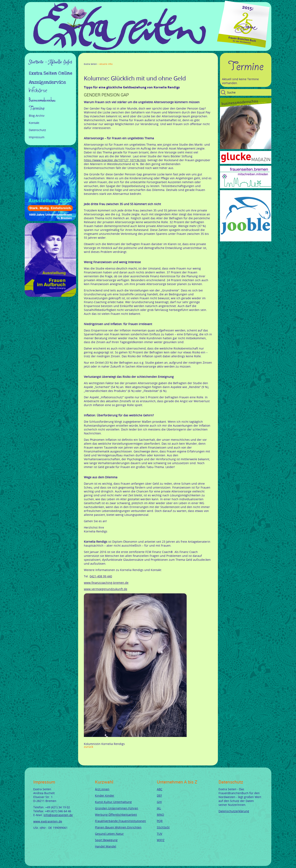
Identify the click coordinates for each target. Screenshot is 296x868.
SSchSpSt (163, 827)
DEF (159, 795)
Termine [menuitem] (37, 108)
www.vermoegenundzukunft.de (106, 589)
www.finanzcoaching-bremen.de (106, 583)
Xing (105, 60)
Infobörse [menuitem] (38, 91)
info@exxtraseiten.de (58, 815)
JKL (159, 808)
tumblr (115, 60)
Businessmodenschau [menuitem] (42, 100)
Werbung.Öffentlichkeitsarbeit (116, 815)
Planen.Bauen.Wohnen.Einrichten (118, 827)
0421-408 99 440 (101, 576)
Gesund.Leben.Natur (109, 834)
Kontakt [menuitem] (34, 123)
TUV (160, 834)
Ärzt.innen (102, 789)
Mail (110, 60)
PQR (160, 821)
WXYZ (161, 840)
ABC (160, 789)
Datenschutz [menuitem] (37, 130)
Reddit (120, 60)
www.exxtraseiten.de (48, 821)
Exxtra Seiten (90, 64)
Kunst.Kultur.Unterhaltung (113, 802)
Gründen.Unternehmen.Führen (117, 808)
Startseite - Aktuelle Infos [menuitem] (50, 62)
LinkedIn (100, 60)
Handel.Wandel (106, 846)
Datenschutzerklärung (234, 811)
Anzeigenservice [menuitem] (47, 82)
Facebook (86, 60)
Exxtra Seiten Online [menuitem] (51, 74)
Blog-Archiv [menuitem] (37, 116)
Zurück (88, 747)
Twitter (90, 60)
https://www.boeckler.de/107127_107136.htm (115, 160)
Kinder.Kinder (105, 795)
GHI (159, 802)
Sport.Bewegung (106, 840)
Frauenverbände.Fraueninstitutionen (120, 821)
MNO (160, 815)
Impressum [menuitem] (37, 137)
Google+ (95, 60)
